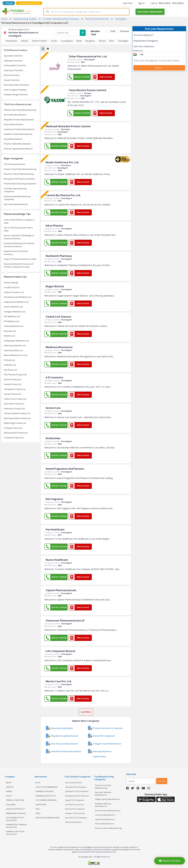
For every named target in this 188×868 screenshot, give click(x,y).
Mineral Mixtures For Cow (16, 355)
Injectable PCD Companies (76, 787)
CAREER (9, 791)
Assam (54, 41)
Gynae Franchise (12, 80)
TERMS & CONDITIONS (15, 800)
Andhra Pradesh (39, 41)
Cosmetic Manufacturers (105, 815)
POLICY (9, 796)
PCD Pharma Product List (15, 375)
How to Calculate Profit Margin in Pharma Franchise (19, 237)
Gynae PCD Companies (75, 800)
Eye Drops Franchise (74, 783)
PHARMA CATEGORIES (44, 791)
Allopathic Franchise (13, 61)
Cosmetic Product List (14, 438)
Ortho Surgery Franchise (15, 90)
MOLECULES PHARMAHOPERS (47, 818)
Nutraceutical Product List (16, 433)
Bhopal (102, 41)
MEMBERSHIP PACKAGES (16, 813)
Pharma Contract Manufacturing (19, 174)
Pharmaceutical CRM (29, 3)
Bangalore (90, 41)
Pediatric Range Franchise (16, 94)
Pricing (9, 3)
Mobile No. (138, 51)
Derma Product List (13, 379)
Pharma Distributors (73, 822)
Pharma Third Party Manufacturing (20, 110)
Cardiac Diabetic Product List (17, 413)
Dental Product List (13, 384)
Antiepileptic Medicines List (16, 341)
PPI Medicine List (12, 321)
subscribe (162, 781)
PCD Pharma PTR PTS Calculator (15, 819)
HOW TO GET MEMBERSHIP (47, 787)
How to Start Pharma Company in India (19, 221)
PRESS (38, 813)
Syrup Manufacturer (13, 139)
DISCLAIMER (11, 804)
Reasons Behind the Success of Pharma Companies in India (19, 265)
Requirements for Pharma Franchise (16, 253)
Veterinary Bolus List (13, 350)
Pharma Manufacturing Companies (20, 184)
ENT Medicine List (12, 316)
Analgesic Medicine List (15, 312)
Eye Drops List (10, 370)
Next (159, 68)
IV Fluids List (9, 360)
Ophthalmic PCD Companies (77, 791)
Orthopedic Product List (15, 389)
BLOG (38, 783)
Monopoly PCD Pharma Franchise (19, 179)
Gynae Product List (13, 394)
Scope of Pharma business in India (20, 259)
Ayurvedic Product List (14, 404)
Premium (124, 31)
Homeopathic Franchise (15, 65)
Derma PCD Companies (75, 809)
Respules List (10, 331)
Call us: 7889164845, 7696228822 (167, 3)
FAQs (38, 809)
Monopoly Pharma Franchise (77, 796)
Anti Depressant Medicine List (18, 297)
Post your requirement (150, 12)
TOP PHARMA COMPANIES (46, 800)
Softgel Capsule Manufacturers (108, 799)
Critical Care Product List (15, 399)
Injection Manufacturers (105, 819)
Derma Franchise (12, 75)
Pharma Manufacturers (105, 824)
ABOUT (9, 783)
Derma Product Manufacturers (108, 810)
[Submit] (47, 12)
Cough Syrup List (12, 287)
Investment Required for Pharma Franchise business (19, 245)
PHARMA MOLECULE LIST (46, 796)
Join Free (127, 3)
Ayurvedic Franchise (13, 56)
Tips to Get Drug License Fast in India (18, 229)
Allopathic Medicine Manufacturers (103, 805)
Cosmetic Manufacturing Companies (15, 190)
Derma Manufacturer (14, 124)
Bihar (111, 41)
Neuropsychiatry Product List (17, 418)
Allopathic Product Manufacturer (19, 120)
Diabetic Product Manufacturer (18, 134)
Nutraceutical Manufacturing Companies (17, 198)
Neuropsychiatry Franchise (16, 85)
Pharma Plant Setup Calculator (15, 833)
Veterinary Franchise (14, 70)
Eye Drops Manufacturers (16, 204)
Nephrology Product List (15, 423)
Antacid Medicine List (14, 326)
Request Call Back (169, 861)
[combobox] (86, 12)
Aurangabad (66, 41)
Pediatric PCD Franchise (75, 813)
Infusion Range (11, 283)
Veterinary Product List (14, 409)
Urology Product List (13, 428)
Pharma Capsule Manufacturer (18, 149)
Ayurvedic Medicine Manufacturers (103, 794)
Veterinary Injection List (15, 345)
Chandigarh (123, 41)
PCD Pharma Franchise (14, 164)
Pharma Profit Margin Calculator (16, 826)
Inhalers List (9, 336)
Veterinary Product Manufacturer (19, 129)
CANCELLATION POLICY (15, 809)
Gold (113, 31)
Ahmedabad (11, 41)
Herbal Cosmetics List (14, 292)
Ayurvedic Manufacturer (15, 115)
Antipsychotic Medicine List (16, 302)
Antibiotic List (10, 365)
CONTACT (10, 787)
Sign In (141, 3)
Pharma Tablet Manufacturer (17, 144)
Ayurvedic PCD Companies (76, 818)
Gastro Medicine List (13, 307)
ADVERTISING (41, 804)
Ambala (24, 41)
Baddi (79, 41)
